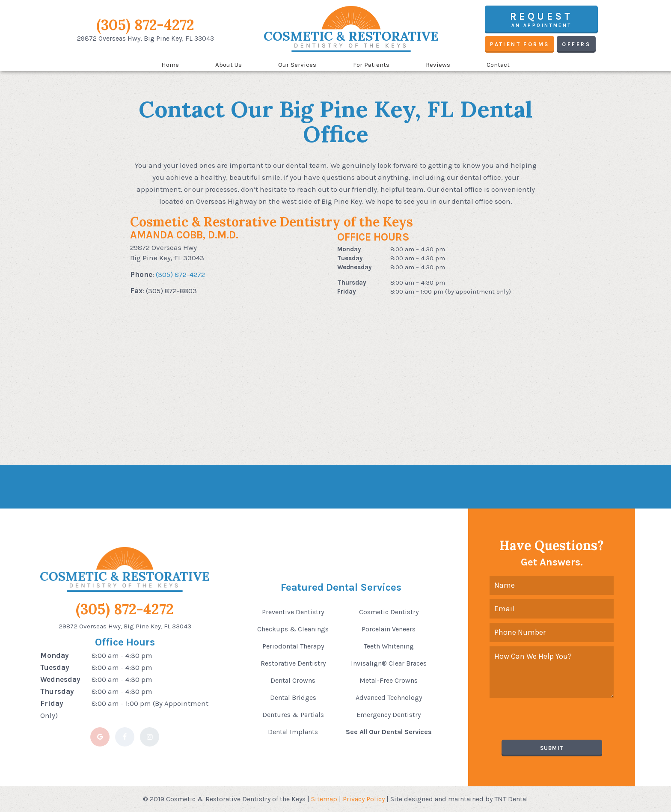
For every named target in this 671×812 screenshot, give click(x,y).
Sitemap (324, 799)
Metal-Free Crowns (389, 680)
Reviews (438, 65)
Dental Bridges (293, 697)
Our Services (297, 65)
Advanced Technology (389, 697)
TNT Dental (511, 799)
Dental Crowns (293, 680)
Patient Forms (520, 44)
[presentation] (555, 719)
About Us (229, 65)
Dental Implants (293, 732)
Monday (349, 249)
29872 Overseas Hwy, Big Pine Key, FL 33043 (125, 626)
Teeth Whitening (389, 646)
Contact (498, 65)
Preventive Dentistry (293, 612)
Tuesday (350, 258)
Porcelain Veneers (389, 629)
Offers (576, 44)
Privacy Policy (364, 799)
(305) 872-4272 (145, 25)
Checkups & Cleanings (293, 629)
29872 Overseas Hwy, (145, 38)
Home (170, 65)
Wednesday (355, 267)
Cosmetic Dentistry (389, 612)
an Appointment (541, 19)
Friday (347, 291)
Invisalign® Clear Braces (389, 663)
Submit (552, 748)
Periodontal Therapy (293, 646)
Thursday (352, 283)
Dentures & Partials (293, 715)
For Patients (371, 65)
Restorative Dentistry (293, 663)
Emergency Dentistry (389, 715)
